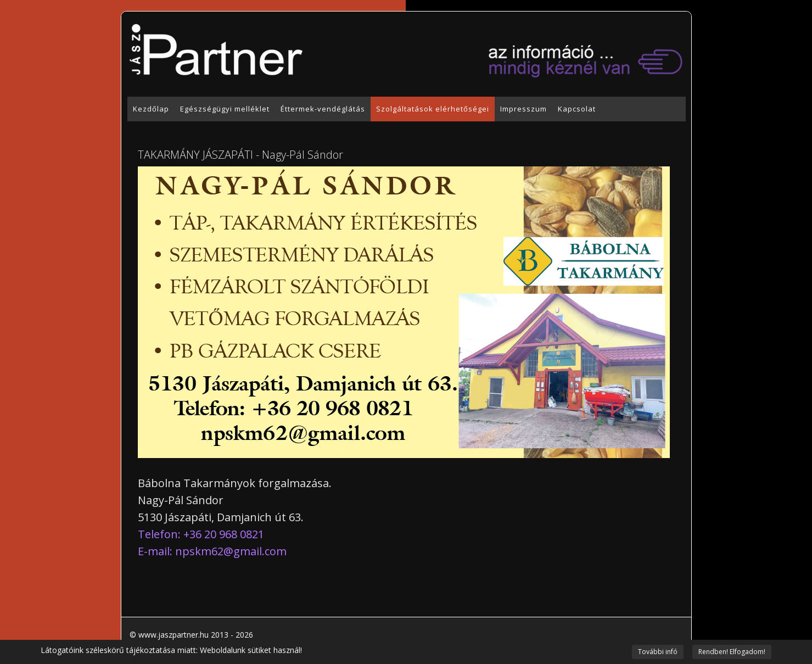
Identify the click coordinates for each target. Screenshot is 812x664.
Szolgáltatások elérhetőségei (433, 109)
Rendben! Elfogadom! (732, 652)
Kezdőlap (151, 109)
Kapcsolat (577, 109)
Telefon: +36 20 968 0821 (201, 534)
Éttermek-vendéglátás (323, 109)
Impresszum (523, 109)
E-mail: (212, 551)
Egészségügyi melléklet (225, 109)
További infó (658, 652)
